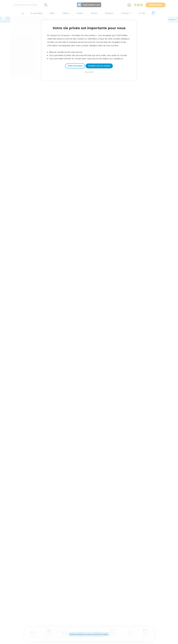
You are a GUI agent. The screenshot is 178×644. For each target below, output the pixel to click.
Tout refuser (89, 72)
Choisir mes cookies (75, 66)
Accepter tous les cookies (99, 66)
